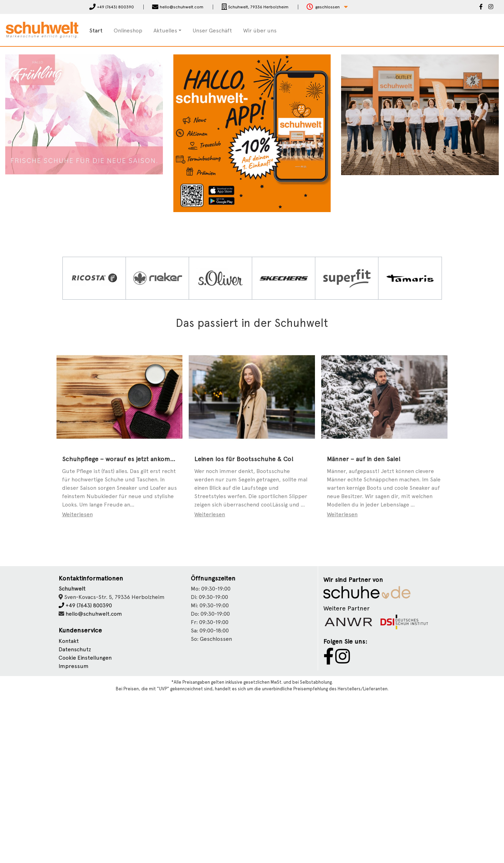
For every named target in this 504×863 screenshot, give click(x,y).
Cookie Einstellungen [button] (85, 826)
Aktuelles (165, 31)
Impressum (74, 834)
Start (96, 31)
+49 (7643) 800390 (85, 774)
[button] (327, 7)
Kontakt (69, 809)
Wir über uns (260, 31)
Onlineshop (128, 31)
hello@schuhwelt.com (94, 782)
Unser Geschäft (212, 31)
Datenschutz (75, 817)
